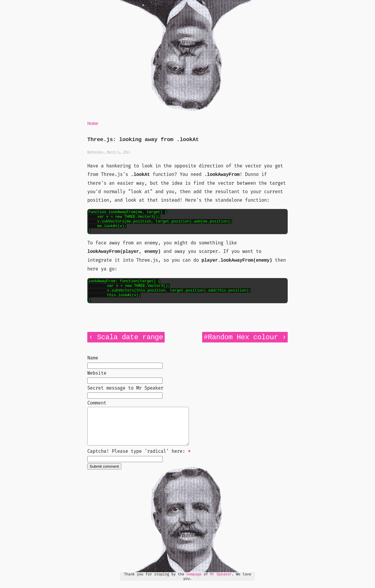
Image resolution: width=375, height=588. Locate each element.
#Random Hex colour (241, 337)
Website (97, 373)
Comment (97, 403)
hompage (194, 581)
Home (93, 124)
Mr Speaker (221, 581)
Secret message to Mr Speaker (125, 388)
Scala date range (130, 337)
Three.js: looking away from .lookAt (143, 140)
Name (93, 358)
